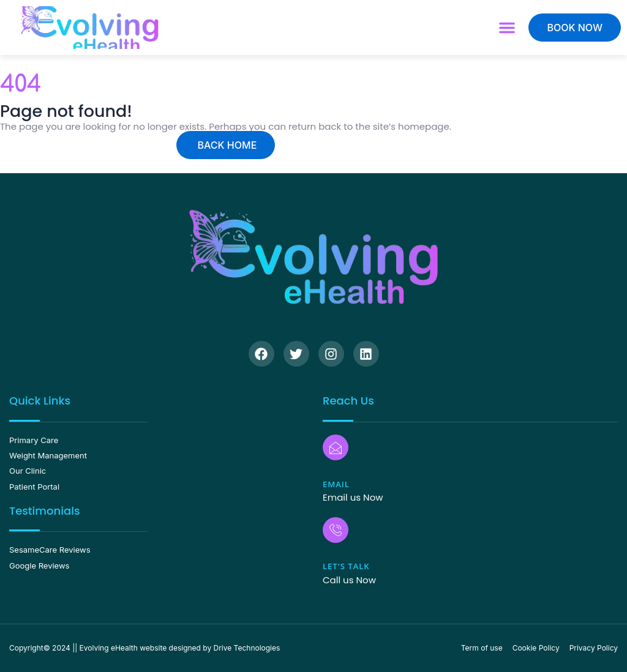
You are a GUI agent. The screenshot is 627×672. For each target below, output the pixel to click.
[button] (507, 28)
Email (336, 484)
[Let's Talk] (336, 530)
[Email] (336, 447)
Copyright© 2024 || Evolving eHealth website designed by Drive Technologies (145, 648)
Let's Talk (346, 566)
